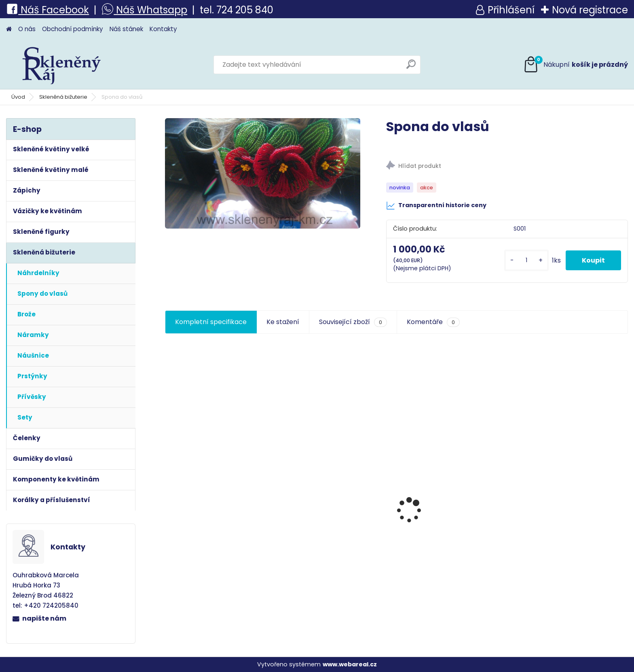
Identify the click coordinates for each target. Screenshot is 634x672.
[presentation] (169, 496)
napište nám (44, 618)
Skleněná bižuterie (63, 97)
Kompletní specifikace (211, 322)
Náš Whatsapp (150, 10)
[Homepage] (9, 29)
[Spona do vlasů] (263, 173)
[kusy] (526, 260)
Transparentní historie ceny (436, 206)
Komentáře (433, 322)
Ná (20, 10)
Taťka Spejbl (190, 537)
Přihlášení (511, 10)
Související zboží (353, 322)
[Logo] (62, 65)
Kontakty (163, 29)
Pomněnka (539, 556)
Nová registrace (590, 10)
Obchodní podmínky (73, 29)
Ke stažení (283, 322)
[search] (411, 67)
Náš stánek (126, 29)
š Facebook (61, 10)
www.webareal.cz (350, 664)
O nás (27, 29)
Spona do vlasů (313, 556)
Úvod (18, 97)
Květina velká (426, 552)
